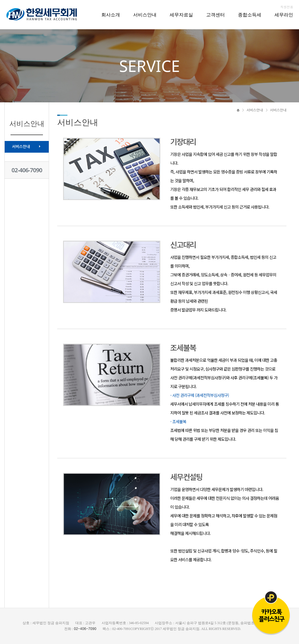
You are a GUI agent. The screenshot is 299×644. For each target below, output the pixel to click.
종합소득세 (250, 15)
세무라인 (284, 15)
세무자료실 (181, 15)
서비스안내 (145, 15)
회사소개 (111, 15)
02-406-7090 (27, 170)
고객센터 (215, 15)
